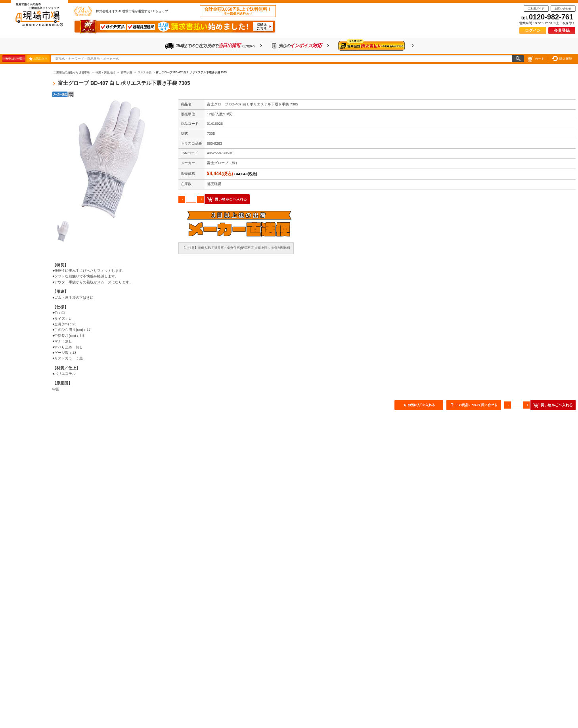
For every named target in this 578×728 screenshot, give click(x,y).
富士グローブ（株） (223, 163)
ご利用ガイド (536, 9)
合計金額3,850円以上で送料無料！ (238, 11)
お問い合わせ (563, 9)
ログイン (533, 30)
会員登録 (562, 30)
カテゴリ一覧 (14, 59)
